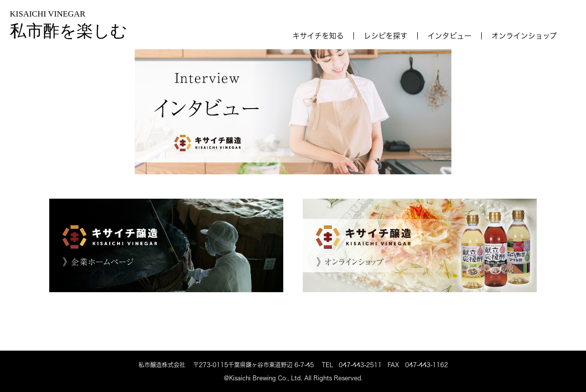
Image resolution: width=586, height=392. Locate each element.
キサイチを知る (318, 36)
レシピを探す (386, 36)
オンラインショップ (524, 36)
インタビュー (449, 36)
